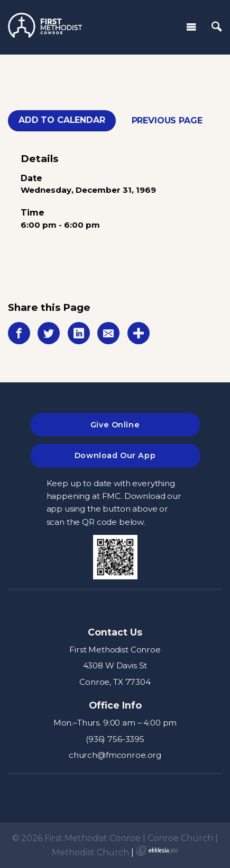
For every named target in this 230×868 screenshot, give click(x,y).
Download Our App (115, 455)
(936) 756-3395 (115, 739)
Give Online (115, 425)
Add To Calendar (62, 120)
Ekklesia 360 (157, 851)
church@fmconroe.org (115, 755)
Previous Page (167, 120)
